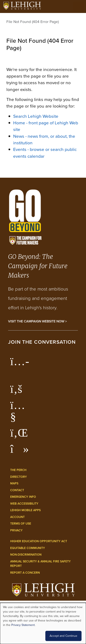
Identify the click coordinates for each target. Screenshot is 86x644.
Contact (17, 490)
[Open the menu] (79, 6)
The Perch (18, 470)
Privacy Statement (23, 625)
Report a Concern (25, 573)
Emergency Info (23, 497)
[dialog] (43, 623)
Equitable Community (28, 548)
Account (17, 517)
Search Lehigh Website (36, 116)
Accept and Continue (63, 636)
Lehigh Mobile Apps (25, 510)
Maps (14, 483)
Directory (19, 477)
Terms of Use (21, 524)
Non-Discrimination (26, 555)
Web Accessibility (24, 504)
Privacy (16, 530)
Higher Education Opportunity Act (39, 541)
